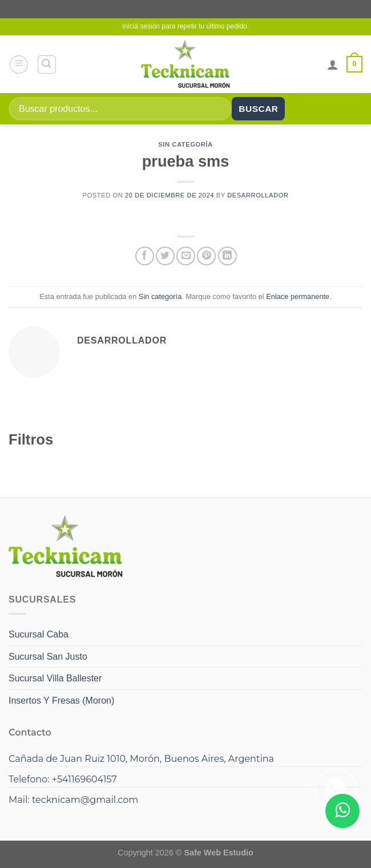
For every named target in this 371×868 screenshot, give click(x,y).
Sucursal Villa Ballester (55, 678)
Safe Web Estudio (218, 853)
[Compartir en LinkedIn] (227, 256)
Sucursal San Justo (48, 657)
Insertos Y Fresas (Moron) (61, 701)
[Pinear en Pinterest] (206, 256)
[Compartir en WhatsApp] (336, 790)
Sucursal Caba (39, 634)
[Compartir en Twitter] (165, 256)
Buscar (258, 109)
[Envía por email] (186, 256)
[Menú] (19, 64)
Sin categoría (185, 144)
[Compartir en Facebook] (145, 256)
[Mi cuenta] (333, 64)
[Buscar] (47, 64)
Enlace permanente (298, 296)
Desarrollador (258, 195)
